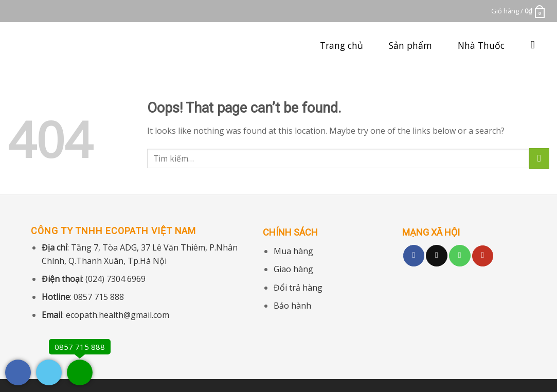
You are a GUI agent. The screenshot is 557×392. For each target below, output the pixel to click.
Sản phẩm (410, 45)
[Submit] (539, 158)
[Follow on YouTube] (483, 256)
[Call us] (460, 256)
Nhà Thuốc (481, 45)
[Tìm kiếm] (536, 45)
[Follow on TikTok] (437, 256)
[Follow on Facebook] (414, 256)
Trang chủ (342, 45)
